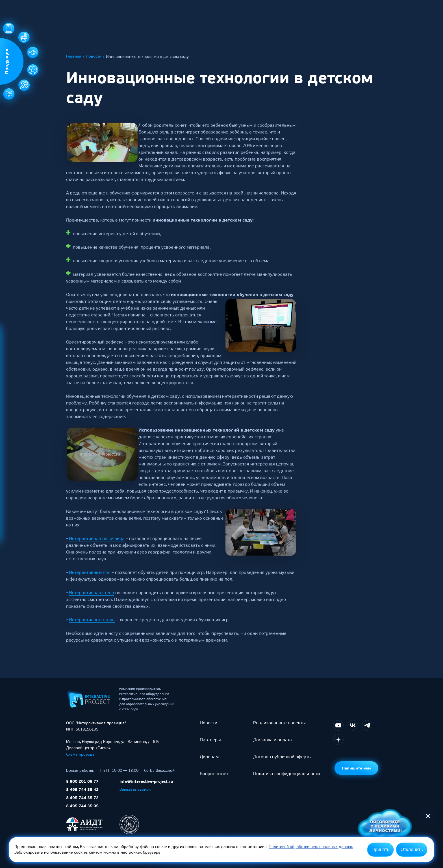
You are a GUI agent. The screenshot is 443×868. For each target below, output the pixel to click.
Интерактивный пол (90, 582)
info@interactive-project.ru (146, 787)
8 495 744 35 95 (82, 812)
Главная (74, 57)
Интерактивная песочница (97, 548)
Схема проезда (80, 760)
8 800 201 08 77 (82, 787)
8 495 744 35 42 (82, 795)
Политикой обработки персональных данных (311, 847)
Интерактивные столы (92, 630)
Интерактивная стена (92, 603)
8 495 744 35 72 (82, 803)
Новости (94, 57)
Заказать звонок (135, 795)
